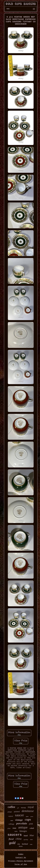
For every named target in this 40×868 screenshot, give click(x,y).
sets (16, 831)
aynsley (26, 840)
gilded (27, 817)
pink (31, 824)
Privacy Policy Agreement (21, 861)
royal (31, 807)
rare (12, 820)
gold (12, 843)
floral (11, 839)
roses (31, 840)
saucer (19, 815)
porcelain (22, 823)
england (11, 816)
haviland (25, 844)
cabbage (11, 824)
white (31, 844)
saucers (15, 835)
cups (28, 819)
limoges (23, 831)
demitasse (28, 811)
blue (32, 835)
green (32, 816)
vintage (19, 820)
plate (9, 828)
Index (21, 854)
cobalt (32, 828)
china (19, 839)
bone (21, 846)
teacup (23, 808)
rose (14, 828)
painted (17, 811)
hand (26, 836)
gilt (18, 808)
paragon (10, 812)
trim (19, 844)
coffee (11, 807)
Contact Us (21, 858)
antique (23, 827)
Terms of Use (21, 864)
